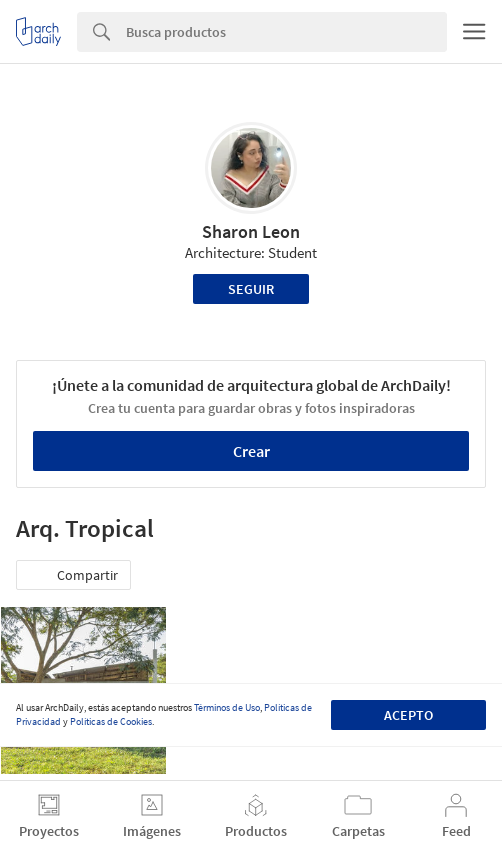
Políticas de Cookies (111, 721)
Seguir (251, 289)
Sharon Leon (251, 231)
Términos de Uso (227, 707)
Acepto (408, 715)
